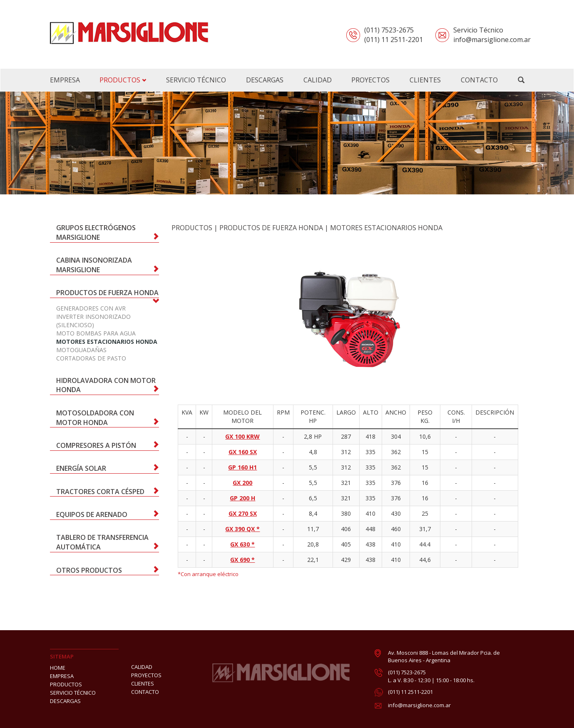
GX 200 (242, 483)
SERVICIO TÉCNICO (73, 693)
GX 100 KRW (242, 436)
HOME (58, 668)
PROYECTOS (146, 675)
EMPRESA (62, 676)
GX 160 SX (243, 452)
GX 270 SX (243, 513)
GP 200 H (242, 498)
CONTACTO (145, 692)
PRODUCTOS (123, 80)
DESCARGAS (65, 701)
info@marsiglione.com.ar (419, 705)
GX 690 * (242, 560)
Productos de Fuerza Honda (271, 228)
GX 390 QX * (242, 529)
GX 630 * (242, 544)
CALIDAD (142, 667)
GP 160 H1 (242, 467)
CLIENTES (143, 683)
